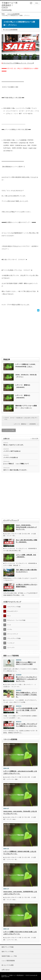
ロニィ (9, 616)
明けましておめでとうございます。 (14, 445)
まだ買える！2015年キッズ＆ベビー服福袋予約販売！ (27, 586)
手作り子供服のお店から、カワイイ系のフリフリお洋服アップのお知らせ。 (26, 695)
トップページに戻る (9, 430)
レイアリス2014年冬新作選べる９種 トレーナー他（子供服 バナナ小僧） (27, 710)
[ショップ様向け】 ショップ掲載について (16, 464)
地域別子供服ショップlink (9, 956)
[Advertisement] (20, 334)
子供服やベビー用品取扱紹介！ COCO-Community (22, 975)
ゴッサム (10, 629)
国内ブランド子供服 (8, 947)
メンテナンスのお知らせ (11, 457)
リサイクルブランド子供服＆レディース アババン (17, 63)
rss (31, 3)
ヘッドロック (11, 643)
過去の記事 (35, 439)
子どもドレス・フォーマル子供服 (16, 620)
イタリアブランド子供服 (14, 607)
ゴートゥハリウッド (13, 634)
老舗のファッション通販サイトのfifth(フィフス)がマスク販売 (26, 663)
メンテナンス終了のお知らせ (12, 451)
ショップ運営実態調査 (8, 961)
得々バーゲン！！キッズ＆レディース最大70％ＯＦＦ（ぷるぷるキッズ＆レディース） (27, 679)
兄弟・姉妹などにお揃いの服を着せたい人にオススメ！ (26, 571)
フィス (9, 625)
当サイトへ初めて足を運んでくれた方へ (15, 470)
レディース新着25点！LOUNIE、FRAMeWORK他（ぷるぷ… (26, 365)
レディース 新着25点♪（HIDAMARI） (23, 386)
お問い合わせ (6, 970)
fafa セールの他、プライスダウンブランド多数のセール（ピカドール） (27, 725)
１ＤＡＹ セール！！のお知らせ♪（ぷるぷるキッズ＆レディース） (21, 419)
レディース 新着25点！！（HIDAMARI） (25, 424)
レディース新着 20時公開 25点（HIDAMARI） (26, 556)
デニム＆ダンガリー (13, 611)
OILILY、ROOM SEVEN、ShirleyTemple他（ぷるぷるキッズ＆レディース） (26, 527)
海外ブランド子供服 (8, 952)
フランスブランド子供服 (14, 638)
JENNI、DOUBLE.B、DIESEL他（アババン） (26, 376)
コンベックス (11, 647)
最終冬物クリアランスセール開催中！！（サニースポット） (26, 407)
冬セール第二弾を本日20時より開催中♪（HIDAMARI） (27, 541)
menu (37, 3)
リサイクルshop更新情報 (13, 14)
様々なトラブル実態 (8, 965)
